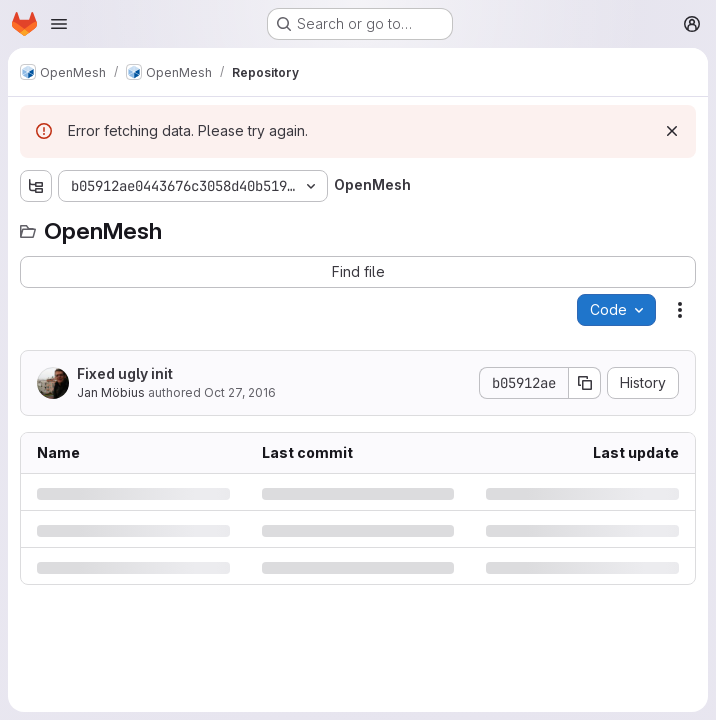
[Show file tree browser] (36, 186)
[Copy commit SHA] (585, 383)
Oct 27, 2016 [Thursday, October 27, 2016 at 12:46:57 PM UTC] (240, 392)
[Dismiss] (672, 131)
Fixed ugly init (125, 373)
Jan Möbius (111, 392)
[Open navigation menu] (59, 24)
